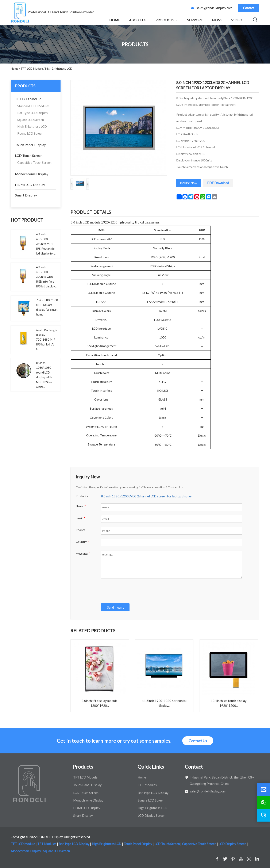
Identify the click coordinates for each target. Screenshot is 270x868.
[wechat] (264, 802)
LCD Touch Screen (29, 155)
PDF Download (218, 183)
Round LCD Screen (30, 133)
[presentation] (133, 591)
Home (115, 20)
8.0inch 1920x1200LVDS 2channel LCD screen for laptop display (146, 496)
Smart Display (26, 195)
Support (195, 20)
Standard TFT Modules (33, 106)
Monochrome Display (32, 174)
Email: (80, 518)
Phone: (80, 530)
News (217, 20)
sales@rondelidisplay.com (214, 8)
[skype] (264, 815)
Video (237, 20)
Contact (249, 8)
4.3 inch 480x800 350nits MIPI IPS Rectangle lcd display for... (46, 244)
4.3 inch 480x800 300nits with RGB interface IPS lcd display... (46, 277)
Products (165, 20)
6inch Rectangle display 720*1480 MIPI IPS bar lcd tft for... (47, 340)
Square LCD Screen (31, 120)
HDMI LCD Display (30, 185)
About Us (138, 20)
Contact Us (198, 741)
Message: (83, 553)
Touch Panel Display (30, 145)
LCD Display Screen (152, 815)
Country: (83, 542)
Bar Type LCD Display (33, 113)
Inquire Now (188, 183)
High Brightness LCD (32, 126)
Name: (81, 506)
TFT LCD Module (28, 99)
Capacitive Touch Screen (34, 162)
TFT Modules (147, 785)
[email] (264, 789)
